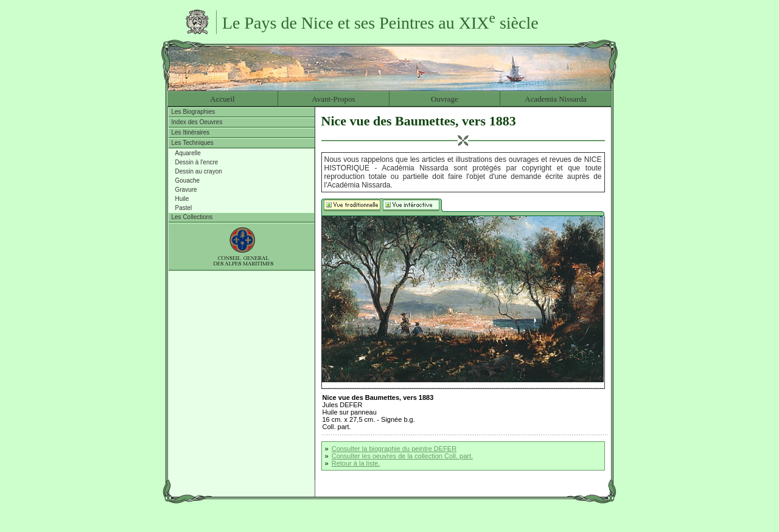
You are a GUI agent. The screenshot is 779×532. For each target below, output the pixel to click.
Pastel (184, 208)
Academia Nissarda (555, 99)
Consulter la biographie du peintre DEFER (394, 449)
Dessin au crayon (199, 171)
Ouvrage (445, 99)
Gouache (188, 180)
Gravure (186, 190)
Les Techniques (193, 143)
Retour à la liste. (356, 463)
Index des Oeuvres (197, 122)
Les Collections (192, 217)
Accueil (222, 99)
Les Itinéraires (191, 132)
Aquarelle (188, 153)
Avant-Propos (333, 99)
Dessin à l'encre (197, 162)
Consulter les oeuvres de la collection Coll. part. (402, 456)
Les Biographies (194, 112)
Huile (182, 199)
